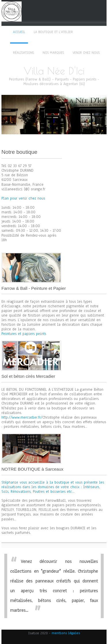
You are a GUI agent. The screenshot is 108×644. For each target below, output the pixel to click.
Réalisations (23, 53)
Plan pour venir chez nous (23, 198)
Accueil (19, 32)
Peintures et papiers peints (24, 334)
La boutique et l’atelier (53, 32)
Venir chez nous (86, 53)
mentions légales (66, 633)
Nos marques (53, 53)
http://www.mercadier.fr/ (22, 417)
